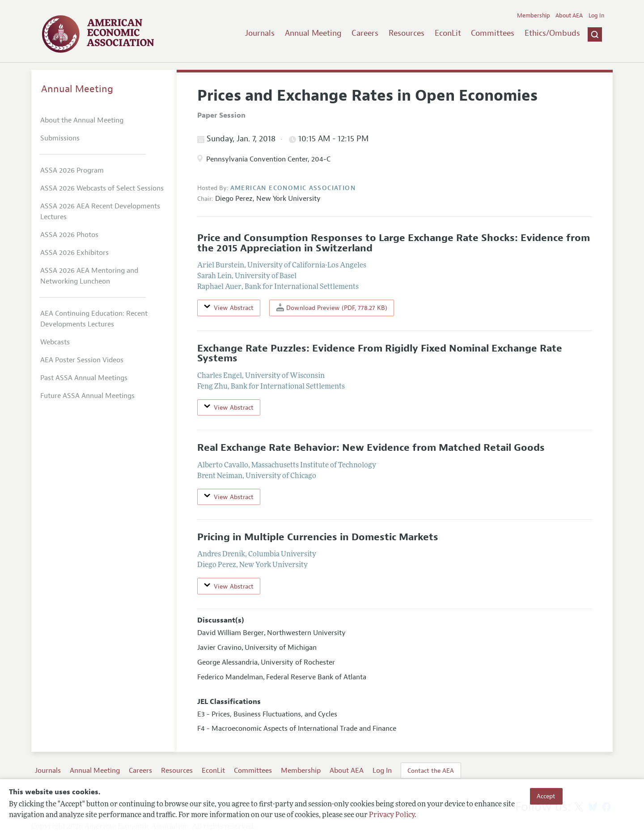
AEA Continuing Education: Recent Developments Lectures (94, 319)
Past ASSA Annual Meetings (84, 378)
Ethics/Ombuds (552, 33)
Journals (260, 33)
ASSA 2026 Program (72, 170)
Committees (493, 33)
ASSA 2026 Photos (69, 235)
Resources (407, 33)
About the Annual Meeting (82, 120)
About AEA (569, 16)
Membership (534, 16)
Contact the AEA (431, 771)
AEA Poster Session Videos (82, 360)
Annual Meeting (313, 33)
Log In (596, 16)
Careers (365, 33)
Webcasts (55, 342)
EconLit (448, 33)
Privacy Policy (392, 815)
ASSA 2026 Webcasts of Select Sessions (102, 188)
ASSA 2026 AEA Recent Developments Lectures (100, 212)
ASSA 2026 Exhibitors (74, 253)
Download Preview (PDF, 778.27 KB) (332, 307)
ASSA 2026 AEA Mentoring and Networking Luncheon (89, 276)
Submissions (60, 138)
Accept (546, 796)
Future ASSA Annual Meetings (87, 396)
